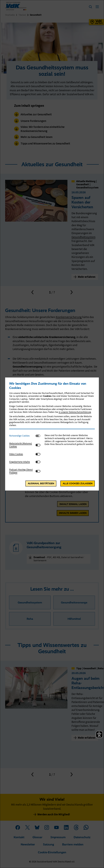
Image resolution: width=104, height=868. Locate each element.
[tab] (22, 436)
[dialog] (52, 434)
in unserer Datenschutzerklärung (75, 412)
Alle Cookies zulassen (78, 483)
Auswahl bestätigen (41, 483)
